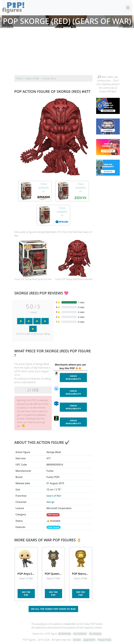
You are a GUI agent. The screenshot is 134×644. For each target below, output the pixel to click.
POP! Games (53, 515)
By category (96, 634)
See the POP (26, 593)
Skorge (50, 502)
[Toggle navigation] (128, 8)
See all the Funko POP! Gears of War (53, 609)
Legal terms (89, 640)
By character (80, 634)
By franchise (65, 634)
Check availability (73, 377)
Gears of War (54, 496)
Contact (77, 640)
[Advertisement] (67, 52)
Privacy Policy (104, 640)
